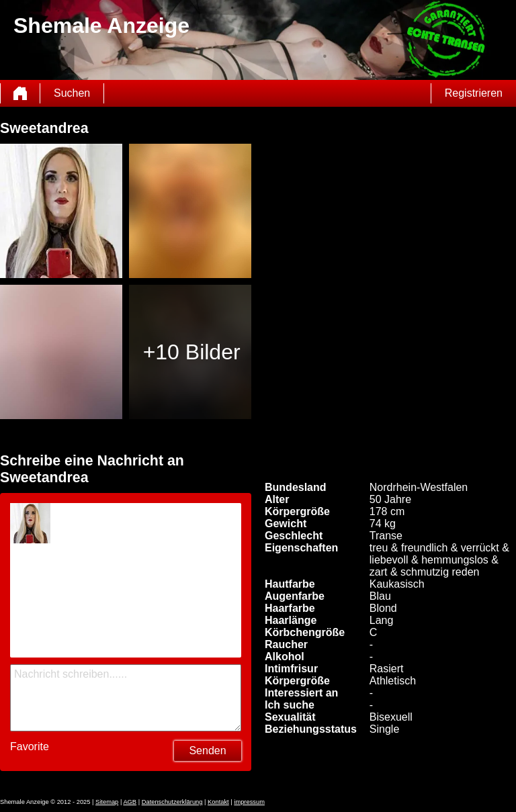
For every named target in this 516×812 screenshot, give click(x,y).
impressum (249, 802)
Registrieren (474, 93)
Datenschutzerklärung (172, 802)
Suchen (72, 93)
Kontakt (218, 802)
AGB (130, 802)
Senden (207, 751)
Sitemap (107, 802)
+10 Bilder (192, 352)
